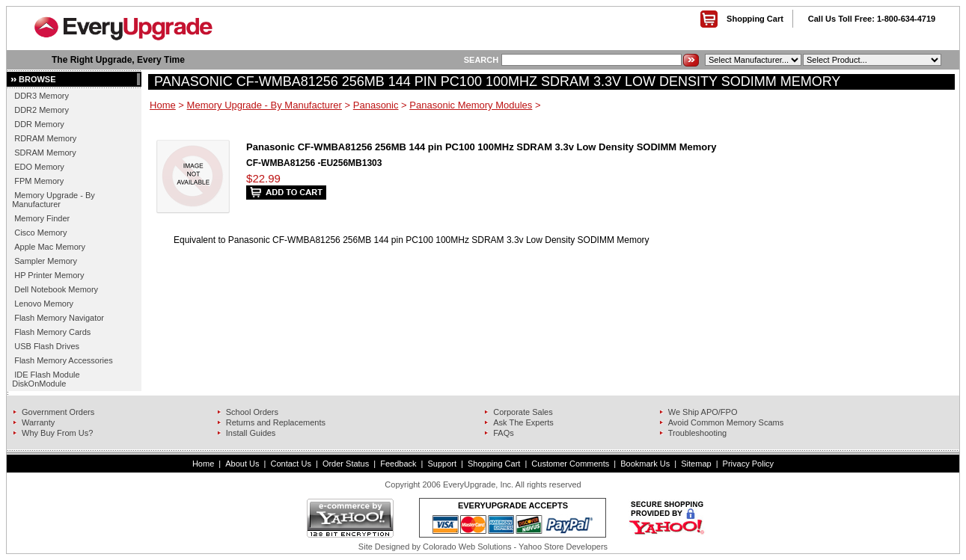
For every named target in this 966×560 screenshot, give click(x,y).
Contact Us (290, 464)
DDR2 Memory (42, 110)
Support (443, 464)
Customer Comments (570, 464)
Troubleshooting (697, 433)
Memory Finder (42, 218)
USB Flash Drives (47, 346)
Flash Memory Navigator (59, 318)
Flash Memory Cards (52, 332)
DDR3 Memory (42, 96)
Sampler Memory (46, 261)
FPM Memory (39, 181)
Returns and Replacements (276, 422)
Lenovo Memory (44, 304)
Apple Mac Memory (50, 247)
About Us (242, 464)
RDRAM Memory (45, 138)
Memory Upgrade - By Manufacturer (54, 200)
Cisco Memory (40, 233)
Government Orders (58, 412)
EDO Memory (39, 167)
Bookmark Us (645, 464)
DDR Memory (39, 124)
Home (163, 105)
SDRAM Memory (45, 153)
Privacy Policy (748, 464)
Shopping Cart (755, 19)
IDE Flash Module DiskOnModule (46, 379)
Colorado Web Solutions (467, 547)
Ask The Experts (523, 422)
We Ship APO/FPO (703, 412)
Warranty (38, 422)
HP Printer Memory (49, 275)
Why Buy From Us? (57, 433)
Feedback (398, 464)
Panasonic (376, 105)
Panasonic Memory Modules (471, 105)
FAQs (504, 433)
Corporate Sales (523, 412)
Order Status (346, 464)
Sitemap (696, 464)
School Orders (252, 412)
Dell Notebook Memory (56, 289)
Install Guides (251, 433)
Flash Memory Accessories (63, 360)
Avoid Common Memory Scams (726, 422)
